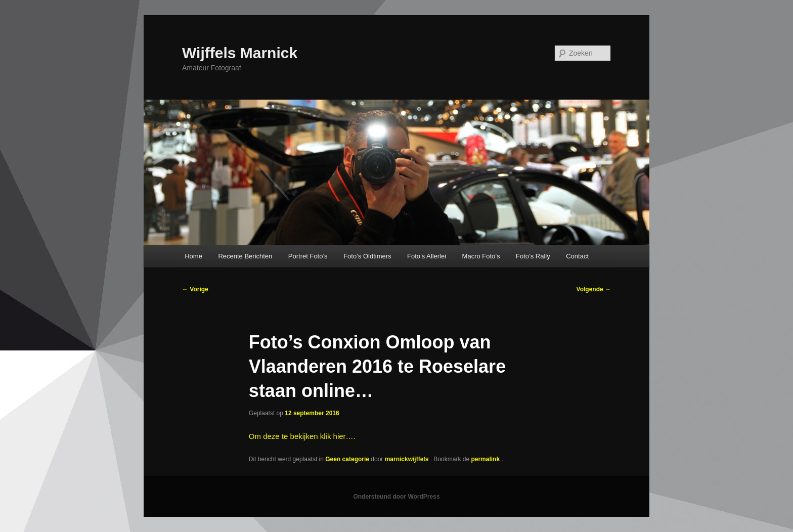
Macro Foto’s (481, 256)
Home (193, 256)
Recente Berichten (245, 256)
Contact (577, 256)
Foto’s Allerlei (427, 256)
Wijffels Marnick (240, 53)
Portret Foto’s (308, 256)
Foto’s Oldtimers (367, 256)
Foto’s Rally (533, 256)
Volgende (594, 289)
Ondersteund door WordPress (396, 497)
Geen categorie (347, 459)
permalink (486, 459)
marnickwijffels (408, 459)
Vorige (195, 289)
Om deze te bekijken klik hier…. (302, 436)
